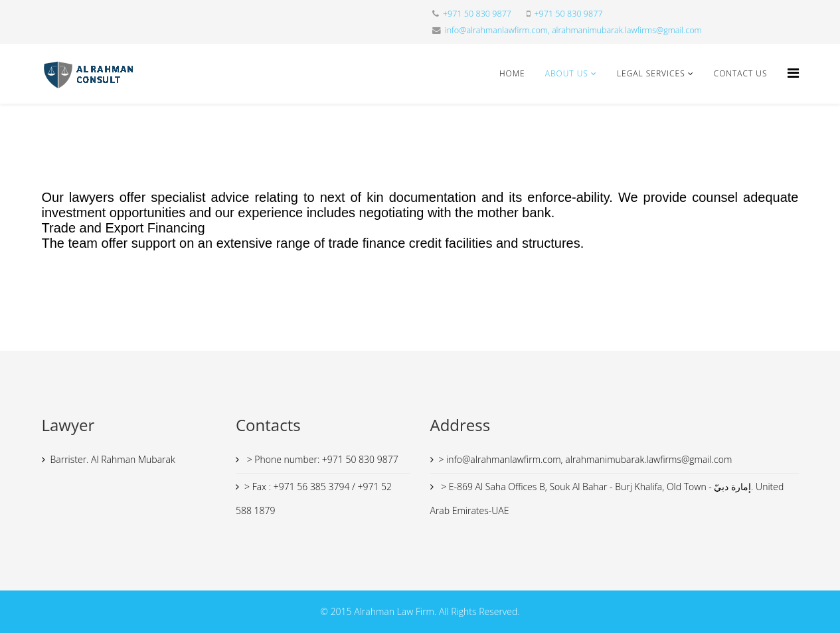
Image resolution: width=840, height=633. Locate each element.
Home (512, 73)
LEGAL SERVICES (651, 73)
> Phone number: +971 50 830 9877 (321, 459)
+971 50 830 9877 (477, 14)
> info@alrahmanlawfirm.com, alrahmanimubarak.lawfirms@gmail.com (586, 459)
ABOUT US (567, 73)
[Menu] (793, 73)
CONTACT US (741, 73)
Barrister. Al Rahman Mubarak (113, 459)
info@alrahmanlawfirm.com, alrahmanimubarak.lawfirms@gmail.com (573, 30)
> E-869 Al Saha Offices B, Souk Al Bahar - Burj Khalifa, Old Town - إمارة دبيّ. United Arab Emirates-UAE (607, 498)
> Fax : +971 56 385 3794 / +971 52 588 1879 (314, 498)
